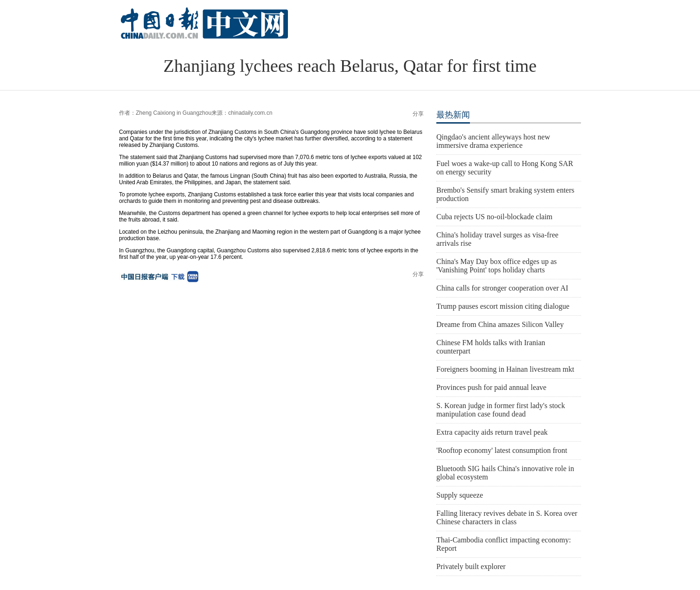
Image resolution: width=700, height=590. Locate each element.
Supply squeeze (460, 495)
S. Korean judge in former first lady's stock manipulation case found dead (501, 410)
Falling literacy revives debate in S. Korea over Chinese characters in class (507, 517)
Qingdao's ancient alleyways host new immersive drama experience (493, 141)
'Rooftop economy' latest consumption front (502, 450)
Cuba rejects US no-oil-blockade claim (494, 217)
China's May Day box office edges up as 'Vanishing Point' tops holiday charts (497, 266)
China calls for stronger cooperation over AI (502, 288)
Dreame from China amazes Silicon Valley (500, 324)
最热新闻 (453, 115)
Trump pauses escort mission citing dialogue (503, 306)
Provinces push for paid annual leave (491, 387)
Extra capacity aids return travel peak (492, 432)
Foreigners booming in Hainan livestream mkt (505, 369)
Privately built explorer (471, 566)
